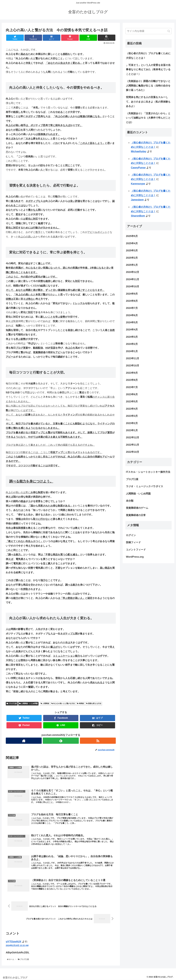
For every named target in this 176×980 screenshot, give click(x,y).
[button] (169, 31)
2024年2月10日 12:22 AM (17, 945)
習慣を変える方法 (94, 704)
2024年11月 (133, 279)
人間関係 (45, 704)
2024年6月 (132, 315)
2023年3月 (132, 416)
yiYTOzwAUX (14, 942)
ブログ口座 (12, 704)
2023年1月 (132, 430)
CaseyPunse (138, 168)
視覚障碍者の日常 (136, 515)
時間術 (80, 704)
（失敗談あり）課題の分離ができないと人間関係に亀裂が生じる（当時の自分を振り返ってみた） (148, 86)
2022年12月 (133, 437)
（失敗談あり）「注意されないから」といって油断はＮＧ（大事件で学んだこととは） (148, 118)
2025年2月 (132, 258)
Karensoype (138, 184)
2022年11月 (133, 445)
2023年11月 (133, 358)
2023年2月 (132, 423)
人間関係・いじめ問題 (28, 704)
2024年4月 (132, 330)
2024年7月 (132, 308)
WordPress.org (135, 557)
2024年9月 (132, 294)
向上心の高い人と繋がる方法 (63, 704)
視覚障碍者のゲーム (137, 508)
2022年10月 (133, 452)
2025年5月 (132, 236)
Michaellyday (139, 151)
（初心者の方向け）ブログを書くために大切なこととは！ (148, 56)
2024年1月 (132, 351)
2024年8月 (132, 301)
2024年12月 (133, 272)
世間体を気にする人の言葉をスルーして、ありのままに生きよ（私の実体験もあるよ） (148, 102)
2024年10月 (133, 286)
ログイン (131, 535)
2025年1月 (132, 265)
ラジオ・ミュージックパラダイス (145, 486)
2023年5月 (132, 402)
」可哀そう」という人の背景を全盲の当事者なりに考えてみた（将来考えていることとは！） (148, 70)
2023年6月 (132, 394)
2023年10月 (133, 366)
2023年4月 (132, 409)
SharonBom (138, 216)
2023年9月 (132, 373)
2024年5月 (132, 322)
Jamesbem (137, 200)
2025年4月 (132, 243)
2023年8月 (132, 380)
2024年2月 (132, 344)
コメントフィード (136, 550)
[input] (148, 31)
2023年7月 (132, 387)
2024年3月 (132, 337)
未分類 (130, 501)
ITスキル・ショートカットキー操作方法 (148, 472)
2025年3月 (132, 251)
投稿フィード (133, 542)
